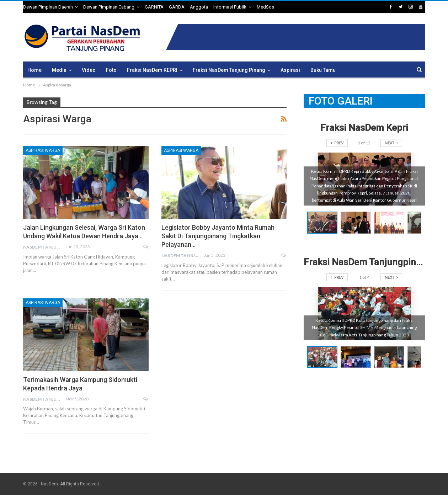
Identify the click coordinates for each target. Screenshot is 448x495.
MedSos (265, 7)
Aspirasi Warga (43, 150)
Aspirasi (290, 70)
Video (89, 70)
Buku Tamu (323, 70)
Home (34, 70)
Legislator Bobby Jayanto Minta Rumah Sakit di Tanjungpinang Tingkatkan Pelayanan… (218, 236)
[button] (357, 223)
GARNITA (154, 7)
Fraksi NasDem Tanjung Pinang (229, 70)
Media (59, 70)
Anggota (199, 7)
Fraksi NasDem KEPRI (152, 70)
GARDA (177, 7)
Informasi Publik (230, 7)
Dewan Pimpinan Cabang (109, 7)
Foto (111, 70)
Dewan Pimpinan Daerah (48, 7)
